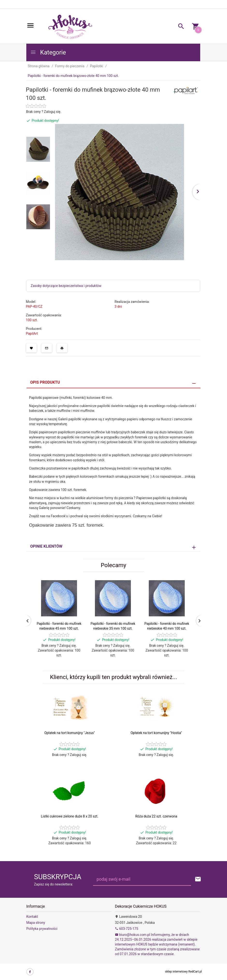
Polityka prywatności (42, 929)
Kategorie (48, 52)
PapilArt (32, 333)
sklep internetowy (177, 972)
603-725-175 (127, 929)
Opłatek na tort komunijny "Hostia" (156, 733)
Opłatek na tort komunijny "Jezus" (69, 733)
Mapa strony (36, 923)
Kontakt (32, 917)
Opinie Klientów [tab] (46, 546)
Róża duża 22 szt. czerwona (156, 816)
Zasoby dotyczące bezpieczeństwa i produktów (66, 286)
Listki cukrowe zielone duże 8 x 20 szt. (69, 816)
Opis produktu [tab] (45, 382)
